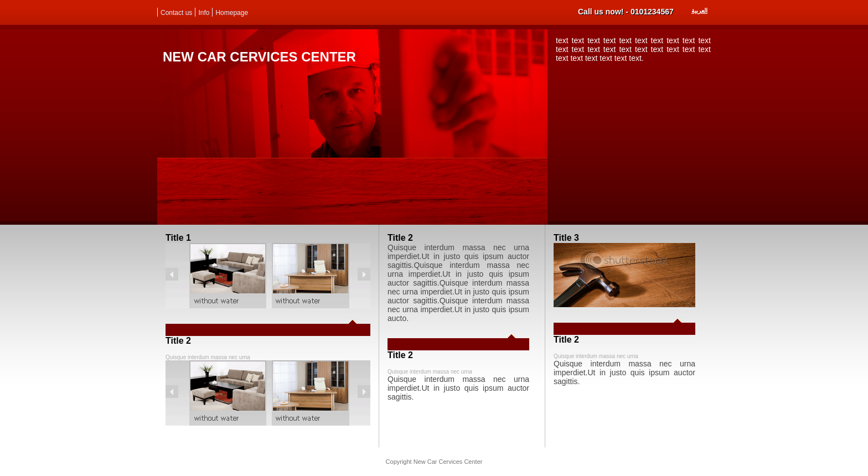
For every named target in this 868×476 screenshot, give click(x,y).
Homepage (232, 13)
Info (204, 13)
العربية (699, 11)
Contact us (176, 13)
